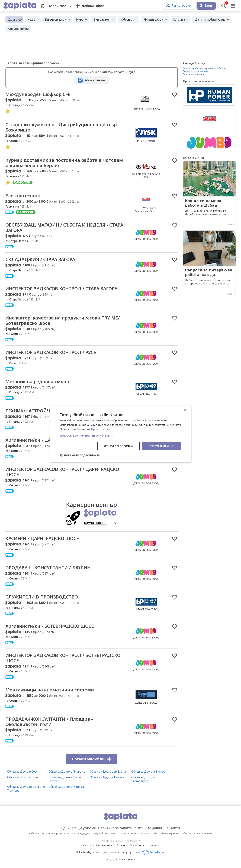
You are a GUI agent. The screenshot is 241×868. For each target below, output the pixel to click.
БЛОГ (67, 833)
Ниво (80, 20)
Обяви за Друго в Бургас (148, 772)
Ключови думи (56, 20)
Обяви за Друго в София (24, 772)
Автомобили (104, 845)
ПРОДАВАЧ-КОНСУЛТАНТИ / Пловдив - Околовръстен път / (49, 722)
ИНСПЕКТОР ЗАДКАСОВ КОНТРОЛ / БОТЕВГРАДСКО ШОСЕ (63, 658)
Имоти (87, 845)
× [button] (185, 410)
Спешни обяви (18, 29)
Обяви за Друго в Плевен (107, 777)
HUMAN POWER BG (146, 394)
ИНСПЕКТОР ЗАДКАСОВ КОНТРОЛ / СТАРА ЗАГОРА (61, 289)
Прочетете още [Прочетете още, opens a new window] (101, 429)
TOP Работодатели (128, 833)
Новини (153, 845)
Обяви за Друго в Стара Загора (65, 779)
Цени (65, 828)
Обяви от (127, 20)
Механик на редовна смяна (37, 381)
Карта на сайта (149, 833)
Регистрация (179, 6)
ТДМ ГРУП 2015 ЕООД (146, 109)
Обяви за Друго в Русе (23, 777)
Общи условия (84, 828)
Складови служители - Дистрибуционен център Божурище (61, 127)
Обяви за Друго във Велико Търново (26, 789)
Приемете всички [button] (162, 446)
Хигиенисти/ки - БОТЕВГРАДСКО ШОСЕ (50, 626)
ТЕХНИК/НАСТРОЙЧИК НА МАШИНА (46, 411)
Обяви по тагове (191, 833)
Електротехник (23, 196)
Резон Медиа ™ (127, 859)
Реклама (207, 833)
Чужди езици (154, 20)
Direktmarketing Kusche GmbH (146, 175)
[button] (121, 435)
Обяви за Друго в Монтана (67, 787)
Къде (31, 20)
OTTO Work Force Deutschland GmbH (146, 210)
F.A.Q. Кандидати (81, 833)
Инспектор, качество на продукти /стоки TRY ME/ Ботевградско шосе (63, 320)
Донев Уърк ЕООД (146, 703)
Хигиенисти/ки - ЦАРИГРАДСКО (42, 440)
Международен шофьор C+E (38, 94)
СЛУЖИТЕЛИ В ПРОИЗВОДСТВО (42, 597)
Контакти (172, 828)
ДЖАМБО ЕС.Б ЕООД (146, 239)
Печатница (137, 845)
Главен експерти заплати (196, 71)
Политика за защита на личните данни (130, 828)
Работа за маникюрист (195, 74)
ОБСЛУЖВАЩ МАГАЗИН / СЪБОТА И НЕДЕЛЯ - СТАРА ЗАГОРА (64, 227)
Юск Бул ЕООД (146, 141)
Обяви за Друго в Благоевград (143, 779)
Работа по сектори (39, 833)
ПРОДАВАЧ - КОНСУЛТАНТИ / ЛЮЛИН (48, 568)
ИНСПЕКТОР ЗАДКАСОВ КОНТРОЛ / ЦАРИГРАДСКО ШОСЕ (62, 472)
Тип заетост (102, 20)
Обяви (121, 845)
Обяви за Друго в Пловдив (67, 772)
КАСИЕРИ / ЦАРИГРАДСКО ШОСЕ (42, 538)
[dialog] (121, 434)
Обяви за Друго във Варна (108, 772)
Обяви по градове (170, 833)
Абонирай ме (95, 80)
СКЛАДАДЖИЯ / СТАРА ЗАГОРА (40, 259)
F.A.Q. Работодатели (104, 833)
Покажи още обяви (92, 759)
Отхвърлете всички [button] (119, 446)
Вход (206, 6)
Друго (13, 20)
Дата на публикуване (210, 20)
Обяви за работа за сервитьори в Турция (205, 68)
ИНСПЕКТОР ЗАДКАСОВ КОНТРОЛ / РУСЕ (51, 352)
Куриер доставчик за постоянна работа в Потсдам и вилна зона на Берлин (64, 163)
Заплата (179, 20)
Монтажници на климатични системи (50, 690)
